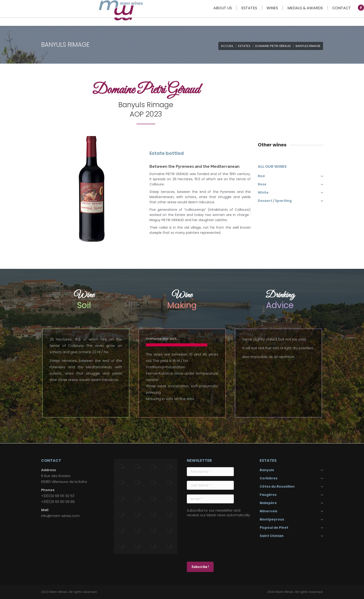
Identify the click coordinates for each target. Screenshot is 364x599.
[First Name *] (210, 472)
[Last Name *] (210, 485)
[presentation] (206, 539)
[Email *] (210, 499)
